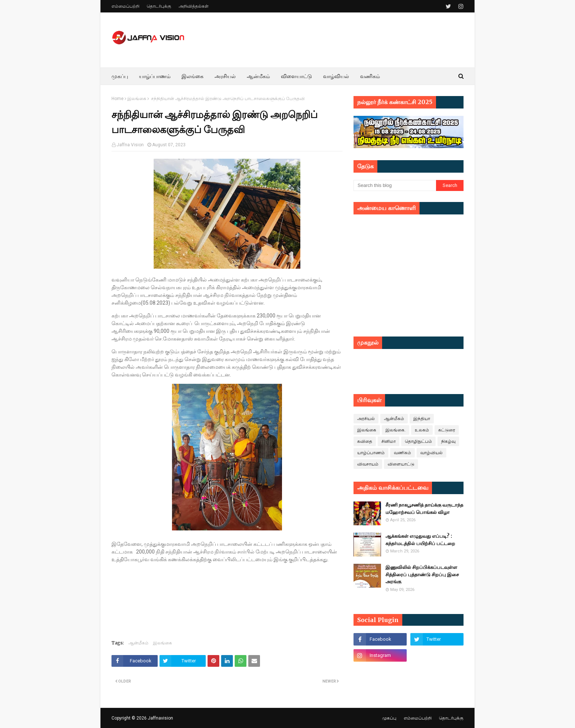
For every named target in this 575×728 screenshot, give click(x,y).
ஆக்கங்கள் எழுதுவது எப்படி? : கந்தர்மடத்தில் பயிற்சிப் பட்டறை (420, 540)
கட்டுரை (447, 430)
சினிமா (389, 441)
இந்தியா (422, 419)
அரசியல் (366, 419)
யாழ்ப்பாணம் (371, 453)
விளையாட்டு (401, 464)
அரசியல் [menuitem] (225, 76)
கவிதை (365, 441)
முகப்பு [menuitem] (120, 76)
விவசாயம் (368, 464)
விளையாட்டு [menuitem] (296, 76)
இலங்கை (137, 99)
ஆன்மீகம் (138, 643)
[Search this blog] (395, 185)
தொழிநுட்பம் (418, 441)
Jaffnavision (160, 718)
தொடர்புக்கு (159, 6)
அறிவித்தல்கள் (194, 6)
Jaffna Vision (130, 145)
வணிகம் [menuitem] (370, 76)
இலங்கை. (395, 430)
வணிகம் (402, 453)
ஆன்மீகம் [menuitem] (258, 76)
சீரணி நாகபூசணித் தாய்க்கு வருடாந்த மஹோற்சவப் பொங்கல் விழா (424, 509)
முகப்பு (389, 718)
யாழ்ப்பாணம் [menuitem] (155, 76)
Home (118, 99)
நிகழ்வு (448, 441)
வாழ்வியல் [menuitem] (336, 76)
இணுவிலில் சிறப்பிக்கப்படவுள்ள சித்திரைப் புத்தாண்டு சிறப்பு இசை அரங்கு (422, 574)
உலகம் (422, 430)
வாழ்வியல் (431, 453)
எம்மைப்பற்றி (125, 6)
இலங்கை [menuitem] (193, 76)
